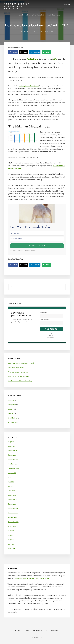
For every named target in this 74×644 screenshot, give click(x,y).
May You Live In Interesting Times (19, 376)
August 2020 (12, 473)
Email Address (45, 320)
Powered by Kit (51, 338)
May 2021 (11, 442)
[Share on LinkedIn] (35, 52)
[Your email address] (37, 239)
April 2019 (11, 544)
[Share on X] (24, 52)
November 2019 (13, 513)
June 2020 (11, 482)
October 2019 (12, 517)
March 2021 (12, 446)
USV (55, 59)
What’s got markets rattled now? (18, 372)
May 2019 (11, 540)
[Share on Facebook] (13, 52)
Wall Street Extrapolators (16, 368)
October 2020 (13, 464)
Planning (25, 32)
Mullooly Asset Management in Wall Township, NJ (32, 579)
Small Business (13, 418)
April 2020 (12, 491)
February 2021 (13, 451)
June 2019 (11, 535)
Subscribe (51, 329)
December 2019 (13, 509)
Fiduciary (11, 400)
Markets (11, 409)
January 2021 (12, 455)
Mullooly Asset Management (29, 86)
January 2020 (12, 504)
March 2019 (12, 549)
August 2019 (12, 526)
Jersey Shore (12, 405)
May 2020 (11, 486)
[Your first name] (37, 233)
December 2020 (13, 460)
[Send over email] (46, 52)
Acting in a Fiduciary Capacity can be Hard (21, 363)
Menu (68, 4)
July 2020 (11, 477)
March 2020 (12, 495)
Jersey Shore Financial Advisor (17, 6)
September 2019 (13, 522)
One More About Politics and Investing (20, 381)
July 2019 (11, 531)
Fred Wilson (32, 59)
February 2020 (13, 500)
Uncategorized (13, 422)
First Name (43, 313)
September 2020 (14, 468)
